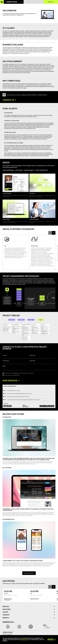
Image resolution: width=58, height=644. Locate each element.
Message (29, 368)
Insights (6, 618)
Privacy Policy (16, 373)
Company (6, 615)
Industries (7, 609)
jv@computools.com (8, 599)
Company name (42, 357)
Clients (5, 612)
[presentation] (50, 233)
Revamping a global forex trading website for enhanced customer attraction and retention (28, 510)
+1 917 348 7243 (7, 600)
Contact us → (51, 2)
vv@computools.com (35, 599)
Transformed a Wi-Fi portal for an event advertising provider (23, 561)
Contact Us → (8, 622)
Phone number (42, 362)
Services (6, 607)
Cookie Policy (24, 640)
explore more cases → (29, 573)
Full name (16, 357)
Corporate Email (16, 362)
